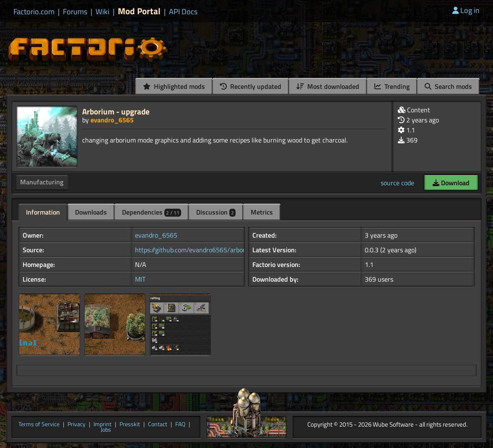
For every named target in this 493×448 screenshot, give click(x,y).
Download (451, 183)
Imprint (102, 425)
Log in (466, 10)
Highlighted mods (174, 86)
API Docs (183, 12)
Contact (158, 425)
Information (43, 212)
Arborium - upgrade (116, 111)
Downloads (91, 212)
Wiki (102, 12)
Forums (75, 12)
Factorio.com (34, 12)
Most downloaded (328, 86)
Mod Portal (139, 11)
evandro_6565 (112, 120)
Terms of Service (39, 425)
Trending (392, 86)
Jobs (106, 430)
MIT (140, 279)
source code (397, 183)
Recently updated (251, 86)
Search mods (448, 86)
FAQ (180, 425)
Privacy (77, 425)
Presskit (130, 425)
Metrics (262, 212)
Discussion (216, 212)
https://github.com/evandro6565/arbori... (193, 250)
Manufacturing (42, 182)
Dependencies (152, 212)
